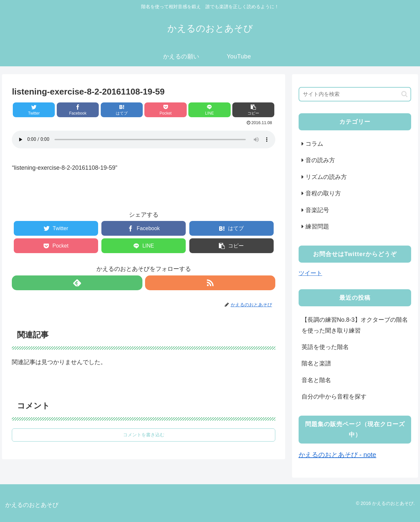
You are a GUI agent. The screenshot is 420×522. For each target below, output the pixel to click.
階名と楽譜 (316, 363)
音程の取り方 (323, 193)
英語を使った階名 (325, 347)
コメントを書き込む (144, 435)
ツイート (310, 273)
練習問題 (317, 227)
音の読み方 (320, 160)
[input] (355, 94)
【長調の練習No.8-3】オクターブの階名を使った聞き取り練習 (355, 325)
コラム (314, 144)
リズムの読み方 (326, 177)
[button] (404, 94)
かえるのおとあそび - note (337, 455)
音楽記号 (317, 210)
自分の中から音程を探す (334, 397)
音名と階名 (316, 380)
